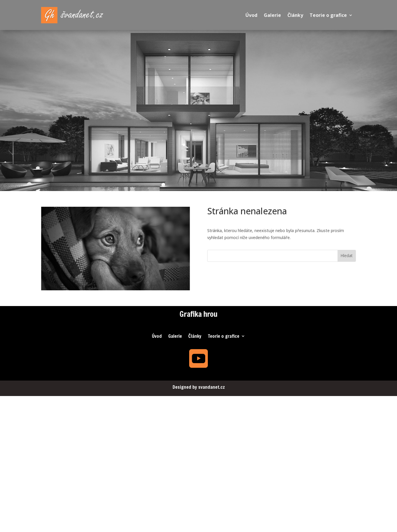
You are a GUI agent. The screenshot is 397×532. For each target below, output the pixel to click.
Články (295, 15)
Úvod (251, 15)
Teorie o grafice (328, 15)
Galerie (272, 15)
